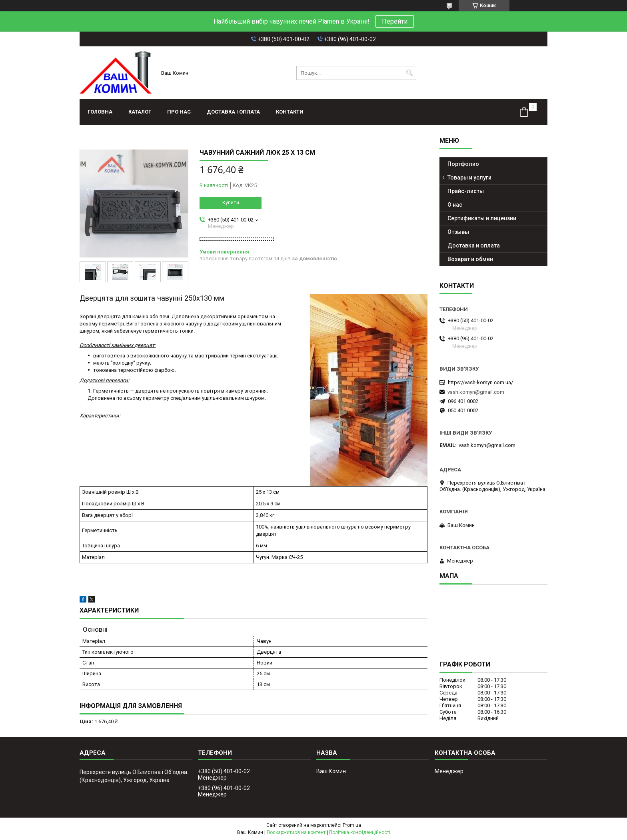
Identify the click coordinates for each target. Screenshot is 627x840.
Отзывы (458, 232)
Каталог (140, 112)
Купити (231, 203)
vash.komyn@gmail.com (476, 392)
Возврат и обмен (470, 259)
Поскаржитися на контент (296, 832)
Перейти (395, 21)
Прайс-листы (466, 191)
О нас (455, 205)
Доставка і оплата (233, 112)
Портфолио (463, 164)
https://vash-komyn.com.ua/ (480, 382)
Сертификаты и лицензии (482, 218)
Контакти (290, 112)
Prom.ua (352, 825)
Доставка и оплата (474, 245)
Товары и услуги (469, 178)
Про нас (179, 112)
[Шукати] (409, 73)
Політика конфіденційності (360, 832)
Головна (100, 112)
